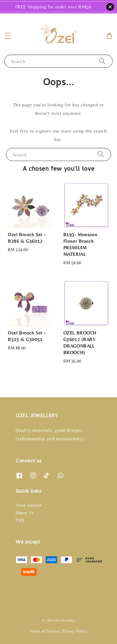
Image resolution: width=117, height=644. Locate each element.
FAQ (20, 520)
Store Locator (29, 505)
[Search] (102, 61)
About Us (25, 513)
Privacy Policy (75, 631)
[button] (8, 36)
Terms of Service (44, 631)
